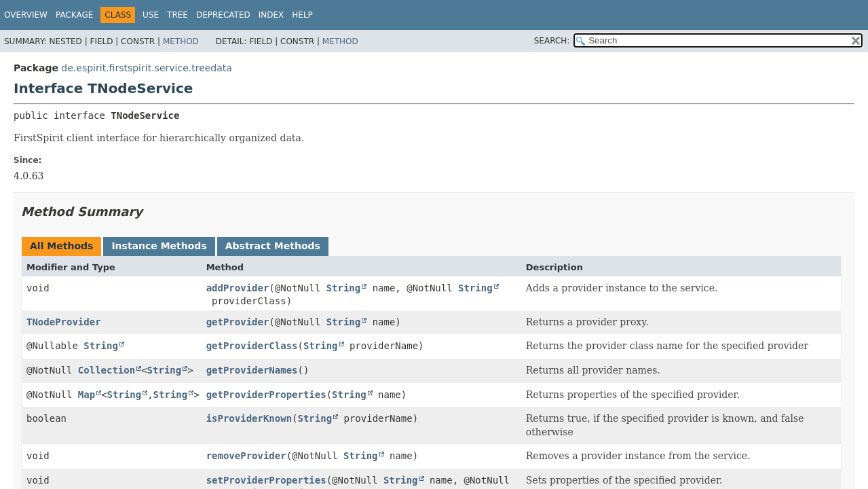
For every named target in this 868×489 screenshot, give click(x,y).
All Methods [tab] (61, 246)
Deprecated (223, 15)
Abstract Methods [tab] (273, 246)
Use (151, 15)
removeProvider (246, 456)
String (344, 288)
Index (271, 15)
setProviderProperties (266, 480)
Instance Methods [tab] (159, 246)
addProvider (238, 288)
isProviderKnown (249, 418)
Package (74, 15)
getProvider (238, 322)
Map (87, 395)
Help (302, 15)
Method (181, 41)
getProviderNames (252, 370)
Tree (177, 15)
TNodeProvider (64, 322)
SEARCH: (552, 41)
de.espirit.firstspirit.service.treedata (147, 68)
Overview (26, 15)
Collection (107, 370)
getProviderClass (252, 346)
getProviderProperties (266, 395)
